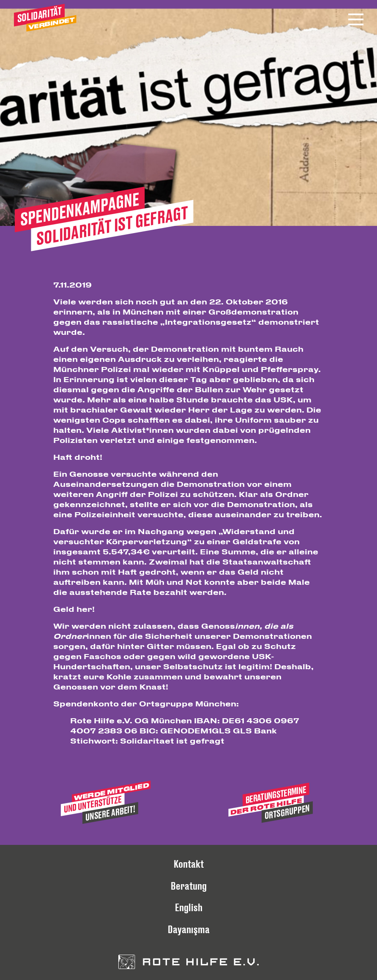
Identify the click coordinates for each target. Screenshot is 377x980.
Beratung (189, 886)
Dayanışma (189, 929)
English (189, 907)
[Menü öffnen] (356, 19)
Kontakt (189, 864)
